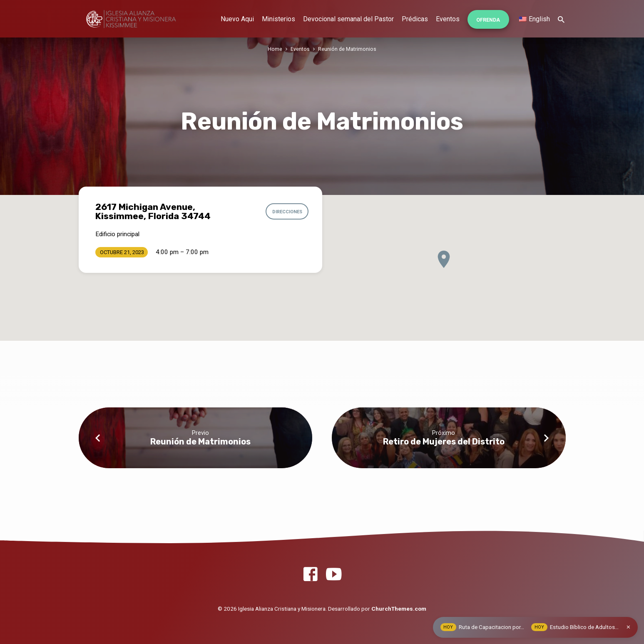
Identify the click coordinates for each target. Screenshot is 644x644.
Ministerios (278, 19)
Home (275, 49)
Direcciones (286, 212)
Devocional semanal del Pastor (348, 19)
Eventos (448, 19)
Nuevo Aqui (237, 19)
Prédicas (415, 19)
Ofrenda (488, 20)
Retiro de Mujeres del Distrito (444, 442)
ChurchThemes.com (399, 609)
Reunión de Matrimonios (347, 49)
